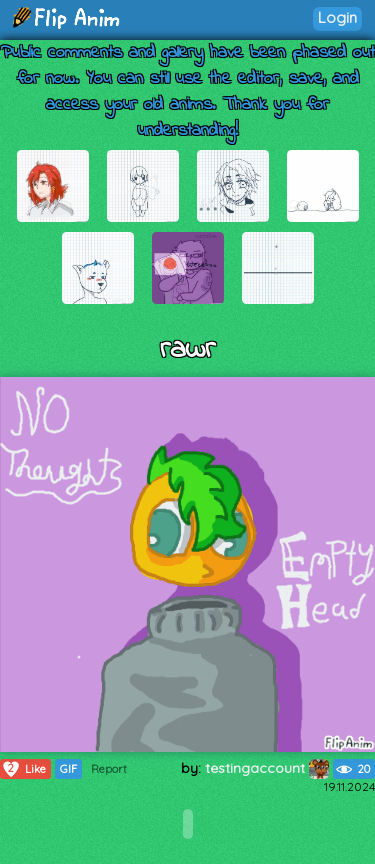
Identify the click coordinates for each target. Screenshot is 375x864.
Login (337, 17)
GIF (68, 769)
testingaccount (267, 768)
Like (23, 769)
